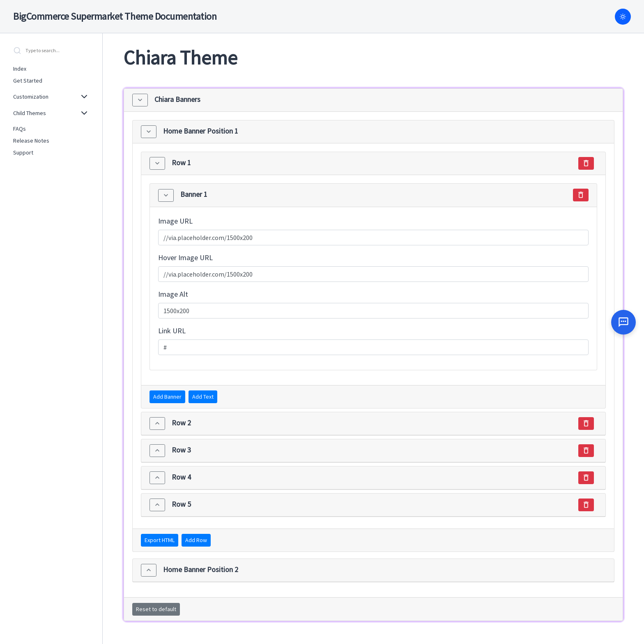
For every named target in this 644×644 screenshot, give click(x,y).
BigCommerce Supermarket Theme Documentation (115, 16)
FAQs (20, 129)
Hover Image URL (185, 257)
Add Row (196, 540)
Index (20, 69)
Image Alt (173, 294)
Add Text (203, 397)
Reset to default (156, 609)
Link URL (172, 331)
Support (23, 152)
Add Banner (167, 397)
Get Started (28, 81)
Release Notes (31, 141)
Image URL (175, 221)
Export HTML (160, 540)
